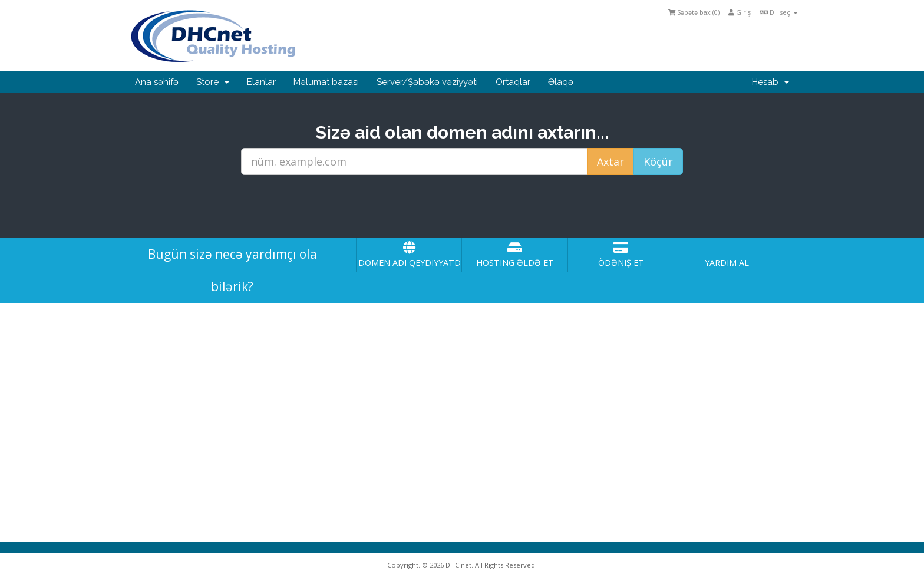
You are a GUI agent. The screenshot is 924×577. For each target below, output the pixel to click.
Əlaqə (561, 82)
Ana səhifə (157, 82)
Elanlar (261, 82)
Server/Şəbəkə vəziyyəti (427, 82)
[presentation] (462, 207)
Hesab (770, 82)
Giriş (740, 12)
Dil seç (779, 12)
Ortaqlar (513, 82)
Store (213, 82)
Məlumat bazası (326, 82)
